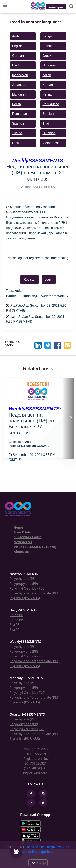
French (48, 46)
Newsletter (23, 542)
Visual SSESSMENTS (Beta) (35, 547)
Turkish (17, 133)
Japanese (19, 85)
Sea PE (15, 625)
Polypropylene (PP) (24, 584)
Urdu (16, 143)
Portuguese (51, 104)
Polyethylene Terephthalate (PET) (34, 593)
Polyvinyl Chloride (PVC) (27, 588)
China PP (16, 620)
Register (30, 280)
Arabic (17, 36)
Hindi (16, 65)
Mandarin (19, 94)
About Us (21, 552)
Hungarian (50, 65)
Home (18, 527)
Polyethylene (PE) (23, 579)
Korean (48, 85)
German (18, 56)
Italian (47, 75)
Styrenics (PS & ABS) (25, 598)
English (17, 46)
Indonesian (20, 75)
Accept (39, 863)
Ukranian (49, 133)
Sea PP (15, 630)
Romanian (20, 114)
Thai (46, 123)
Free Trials (22, 532)
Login (49, 280)
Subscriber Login (27, 537)
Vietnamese (51, 143)
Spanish (18, 123)
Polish (17, 104)
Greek (47, 56)
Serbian (48, 114)
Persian (48, 94)
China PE (16, 615)
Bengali (48, 36)
